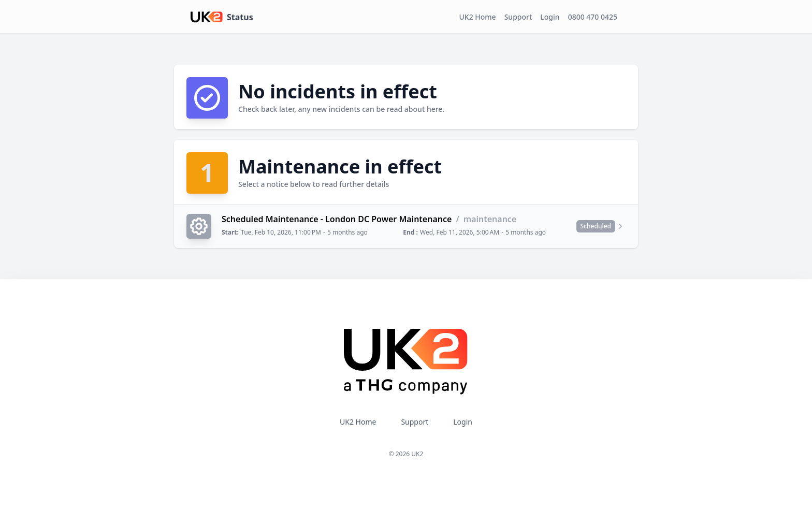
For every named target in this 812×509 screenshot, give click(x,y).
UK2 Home (478, 17)
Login (550, 17)
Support (518, 17)
